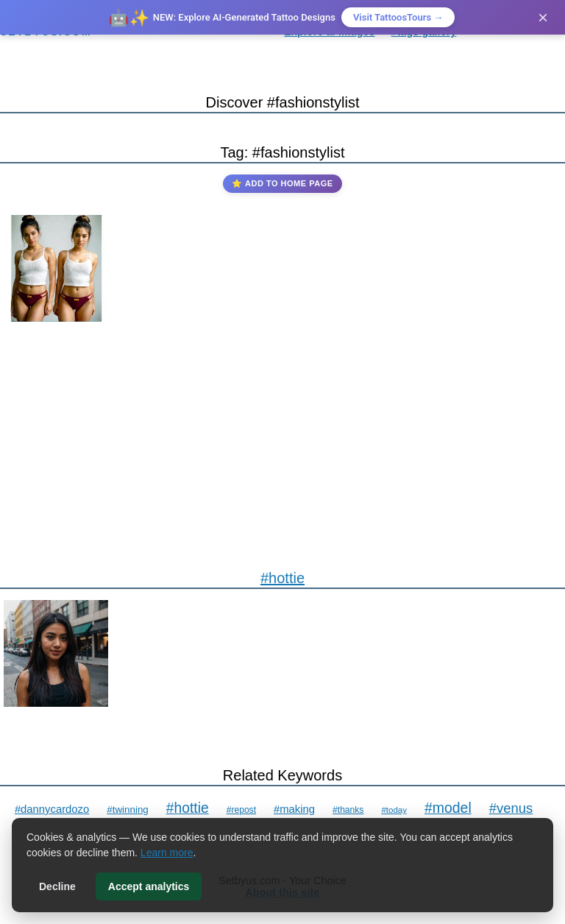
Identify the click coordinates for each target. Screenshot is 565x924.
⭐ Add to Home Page (282, 183)
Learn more (167, 853)
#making (294, 809)
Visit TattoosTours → (398, 17)
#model (448, 808)
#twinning (128, 810)
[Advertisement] (282, 436)
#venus (511, 808)
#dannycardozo (52, 809)
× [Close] (543, 17)
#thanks (348, 810)
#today (394, 810)
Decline (57, 886)
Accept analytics (149, 886)
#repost (241, 810)
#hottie (282, 578)
